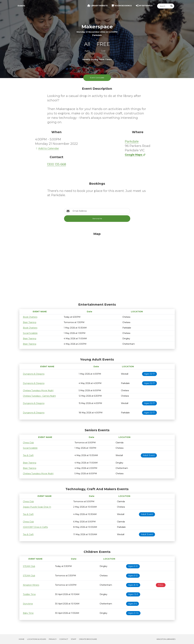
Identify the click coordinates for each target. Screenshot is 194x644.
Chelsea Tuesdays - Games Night (39, 396)
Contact (64, 639)
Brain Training (30, 322)
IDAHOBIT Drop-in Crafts (35, 527)
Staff (74, 639)
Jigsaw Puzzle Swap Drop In (37, 507)
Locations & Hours (37, 639)
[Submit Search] (172, 6)
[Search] (163, 6)
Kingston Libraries (166, 639)
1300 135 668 (57, 164)
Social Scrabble (30, 333)
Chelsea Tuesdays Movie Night (38, 390)
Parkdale (132, 141)
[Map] (97, 267)
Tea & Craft (28, 455)
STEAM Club (29, 566)
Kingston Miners (31, 585)
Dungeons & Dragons (34, 374)
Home (22, 639)
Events (21, 6)
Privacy (53, 639)
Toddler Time (29, 594)
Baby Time (28, 613)
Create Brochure (88, 639)
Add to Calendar (47, 148)
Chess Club (28, 443)
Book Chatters (30, 317)
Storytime (28, 604)
